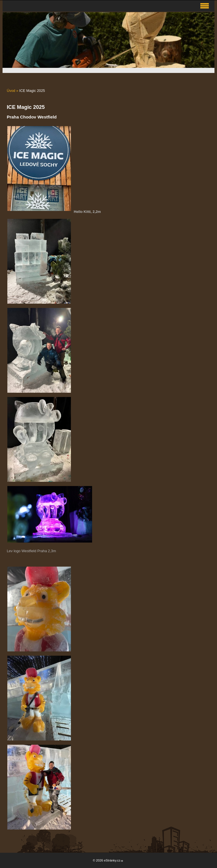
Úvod (11, 91)
